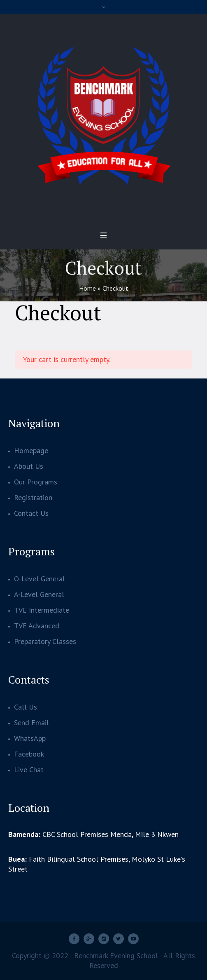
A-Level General (39, 594)
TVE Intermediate (42, 610)
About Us (29, 466)
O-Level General (40, 579)
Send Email (31, 723)
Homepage (31, 450)
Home (87, 288)
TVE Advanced (37, 626)
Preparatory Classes (45, 641)
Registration (33, 497)
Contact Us (31, 513)
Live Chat (29, 770)
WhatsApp (30, 738)
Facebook (29, 754)
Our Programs (36, 482)
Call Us (26, 707)
